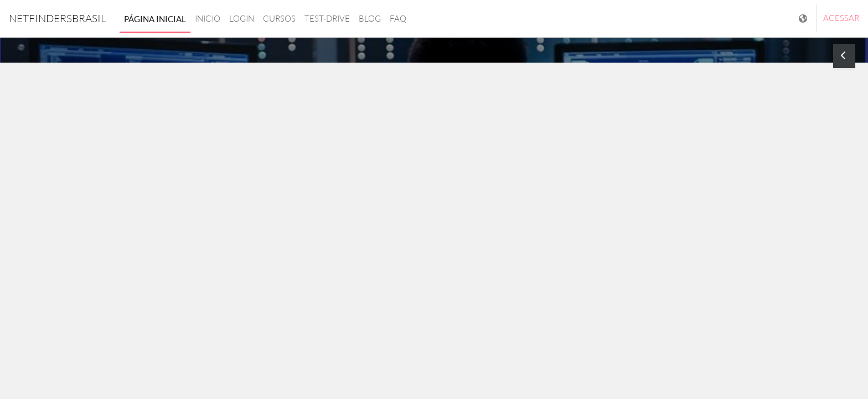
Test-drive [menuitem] (327, 19)
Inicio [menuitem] (208, 19)
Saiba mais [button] (434, 251)
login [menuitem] (242, 19)
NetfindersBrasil (58, 18)
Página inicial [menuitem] (155, 19)
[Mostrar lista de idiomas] (804, 19)
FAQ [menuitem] (398, 19)
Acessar (841, 18)
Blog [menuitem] (370, 19)
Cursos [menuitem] (279, 19)
